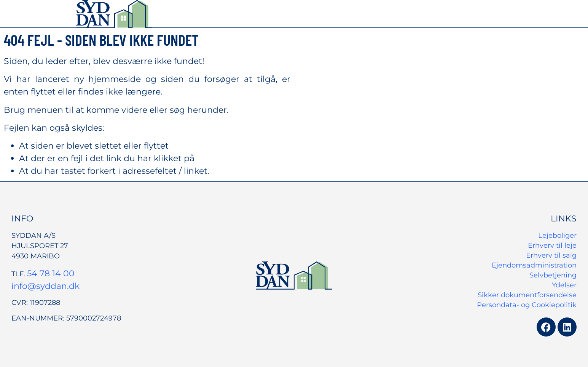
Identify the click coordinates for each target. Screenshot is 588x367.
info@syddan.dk (45, 286)
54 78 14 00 (51, 273)
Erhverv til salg (551, 255)
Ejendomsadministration (534, 265)
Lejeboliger (557, 236)
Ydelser (564, 285)
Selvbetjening (553, 275)
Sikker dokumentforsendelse (527, 295)
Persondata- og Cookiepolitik (527, 305)
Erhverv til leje (552, 245)
